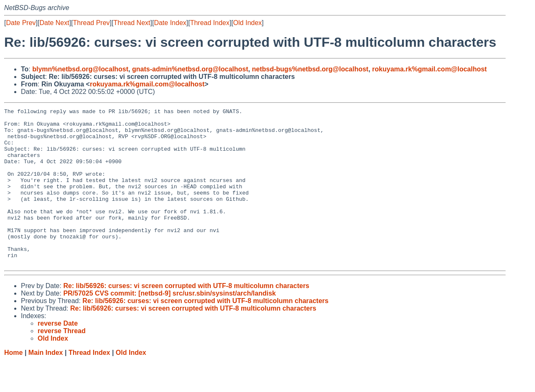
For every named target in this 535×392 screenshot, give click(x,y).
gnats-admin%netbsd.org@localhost (190, 69)
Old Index (247, 23)
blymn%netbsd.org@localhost (80, 69)
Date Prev (21, 23)
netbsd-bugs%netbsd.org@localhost (310, 69)
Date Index (170, 23)
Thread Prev (92, 23)
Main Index (46, 384)
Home (13, 384)
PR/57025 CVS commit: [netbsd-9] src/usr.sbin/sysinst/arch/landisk (169, 325)
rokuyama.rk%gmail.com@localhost (429, 69)
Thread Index (210, 23)
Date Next (54, 23)
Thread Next (132, 23)
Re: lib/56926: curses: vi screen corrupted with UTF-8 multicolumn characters (186, 317)
